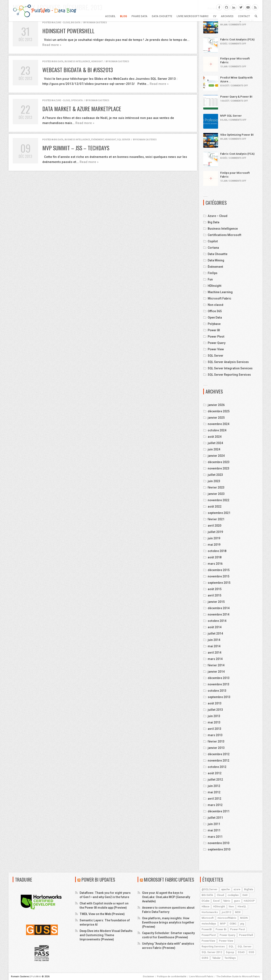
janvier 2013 (216, 748)
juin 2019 (214, 538)
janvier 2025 (216, 418)
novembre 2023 (218, 468)
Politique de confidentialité (172, 977)
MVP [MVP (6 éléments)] (223, 924)
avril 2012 (214, 799)
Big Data (76, 23)
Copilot (213, 241)
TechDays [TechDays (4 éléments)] (230, 958)
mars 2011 (215, 837)
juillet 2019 (215, 532)
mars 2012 (215, 805)
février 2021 (216, 519)
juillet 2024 (215, 443)
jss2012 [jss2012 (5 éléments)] (226, 912)
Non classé (216, 305)
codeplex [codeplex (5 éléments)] (233, 895)
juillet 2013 (215, 710)
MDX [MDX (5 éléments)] (238, 912)
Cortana (213, 248)
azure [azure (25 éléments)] (237, 889)
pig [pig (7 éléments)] (242, 924)
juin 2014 (214, 640)
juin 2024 (214, 449)
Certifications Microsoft (225, 235)
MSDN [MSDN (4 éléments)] (244, 918)
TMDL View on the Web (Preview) (102, 914)
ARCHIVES (227, 16)
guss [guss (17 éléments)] (237, 901)
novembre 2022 (218, 500)
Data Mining (216, 260)
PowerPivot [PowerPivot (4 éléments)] (209, 935)
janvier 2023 (216, 494)
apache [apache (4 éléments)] (225, 889)
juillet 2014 (215, 634)
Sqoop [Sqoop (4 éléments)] (230, 952)
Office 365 (215, 311)
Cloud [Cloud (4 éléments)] (220, 895)
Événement (97, 140)
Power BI (214, 330)
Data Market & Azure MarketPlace (82, 109)
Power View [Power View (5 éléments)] (226, 941)
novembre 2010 (218, 843)
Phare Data (139, 16)
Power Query (217, 343)
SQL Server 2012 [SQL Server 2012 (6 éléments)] (212, 952)
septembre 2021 (219, 513)
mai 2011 (214, 830)
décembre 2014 (219, 608)
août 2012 (215, 773)
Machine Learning (220, 292)
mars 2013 (215, 735)
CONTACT (244, 16)
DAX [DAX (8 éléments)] (245, 895)
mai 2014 (214, 646)
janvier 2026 (216, 405)
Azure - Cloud (62, 23)
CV (215, 16)
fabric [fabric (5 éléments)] (227, 901)
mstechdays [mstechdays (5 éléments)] (209, 924)
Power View (216, 349)
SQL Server (124, 140)
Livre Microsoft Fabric (193, 16)
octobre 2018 (217, 551)
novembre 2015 (218, 576)
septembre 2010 (219, 849)
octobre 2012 (217, 767)
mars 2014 (215, 659)
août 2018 (215, 557)
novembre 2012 (218, 761)
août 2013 (215, 703)
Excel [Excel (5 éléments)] (216, 901)
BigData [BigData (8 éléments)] (249, 889)
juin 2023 (214, 481)
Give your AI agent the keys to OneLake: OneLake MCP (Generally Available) (166, 897)
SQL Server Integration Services (230, 368)
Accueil (110, 16)
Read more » (52, 45)
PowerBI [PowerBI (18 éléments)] (207, 929)
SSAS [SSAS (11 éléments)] (241, 952)
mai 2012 (214, 792)
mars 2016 (215, 564)
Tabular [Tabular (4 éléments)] (216, 958)
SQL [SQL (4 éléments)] (231, 947)
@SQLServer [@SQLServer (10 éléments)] (209, 889)
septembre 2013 (219, 697)
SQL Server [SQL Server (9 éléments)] (245, 947)
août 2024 (215, 437)
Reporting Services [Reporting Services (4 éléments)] (213, 947)
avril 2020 (214, 526)
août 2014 (215, 627)
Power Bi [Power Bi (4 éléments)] (221, 929)
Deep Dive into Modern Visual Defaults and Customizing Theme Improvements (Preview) (106, 935)
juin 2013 (214, 716)
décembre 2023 (219, 462)
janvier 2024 (216, 456)
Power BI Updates (98, 879)
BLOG (124, 16)
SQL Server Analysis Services (228, 362)
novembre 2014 (218, 614)
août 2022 (215, 507)
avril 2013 (214, 729)
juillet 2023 (215, 475)
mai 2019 (214, 545)
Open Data (77, 100)
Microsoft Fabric (219, 298)
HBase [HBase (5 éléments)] (205, 907)
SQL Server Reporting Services (229, 375)
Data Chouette (162, 16)
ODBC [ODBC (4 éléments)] (233, 924)
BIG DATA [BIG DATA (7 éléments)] (207, 895)
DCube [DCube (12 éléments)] (205, 901)
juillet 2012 (215, 780)
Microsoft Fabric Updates (169, 879)
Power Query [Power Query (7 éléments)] (227, 935)
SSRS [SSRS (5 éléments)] (205, 958)
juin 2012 (214, 786)
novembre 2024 (218, 424)
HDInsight (97, 61)
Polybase (214, 324)
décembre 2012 (219, 754)
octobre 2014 (217, 621)
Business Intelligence (77, 61)
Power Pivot (216, 337)
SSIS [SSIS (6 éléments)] (251, 952)
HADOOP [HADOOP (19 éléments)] (249, 901)
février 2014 (216, 665)
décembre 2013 (219, 678)
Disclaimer (149, 977)
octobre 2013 (217, 691)
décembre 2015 (219, 570)
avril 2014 (214, 653)
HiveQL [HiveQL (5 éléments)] (242, 907)
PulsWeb (36, 977)
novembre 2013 (218, 684)
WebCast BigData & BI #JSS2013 (78, 70)
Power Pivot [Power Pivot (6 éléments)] (238, 929)
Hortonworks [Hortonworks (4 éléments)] (210, 912)
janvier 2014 (216, 672)
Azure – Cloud (218, 216)
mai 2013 (214, 722)
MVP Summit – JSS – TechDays (76, 148)
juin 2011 (214, 824)
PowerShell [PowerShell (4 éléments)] (246, 935)
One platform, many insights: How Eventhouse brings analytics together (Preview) (168, 922)
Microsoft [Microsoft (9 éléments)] (208, 918)
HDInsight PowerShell (68, 31)
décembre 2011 (219, 811)
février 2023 (216, 487)
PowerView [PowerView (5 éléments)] (208, 941)
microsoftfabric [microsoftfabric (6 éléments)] (227, 918)
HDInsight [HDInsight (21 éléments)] (219, 907)
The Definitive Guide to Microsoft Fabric (238, 977)
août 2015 (215, 589)
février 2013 (216, 741)
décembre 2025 (219, 411)
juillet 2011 (215, 818)
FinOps (213, 273)
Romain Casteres (97, 23)
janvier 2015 (216, 602)
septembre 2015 (219, 583)
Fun (210, 279)
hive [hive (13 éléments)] (231, 907)
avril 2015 (214, 595)
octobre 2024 (217, 430)
